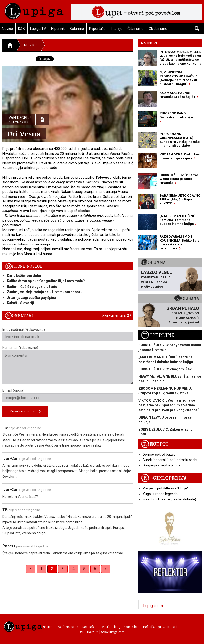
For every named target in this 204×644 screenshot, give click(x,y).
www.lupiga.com (113, 632)
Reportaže (97, 29)
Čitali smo (135, 29)
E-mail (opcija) (68, 395)
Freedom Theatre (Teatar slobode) (169, 499)
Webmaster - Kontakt (77, 627)
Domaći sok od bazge (159, 455)
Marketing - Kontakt (119, 627)
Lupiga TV (38, 29)
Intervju (116, 29)
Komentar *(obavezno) (68, 365)
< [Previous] (31, 569)
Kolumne (77, 29)
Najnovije (151, 43)
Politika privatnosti (160, 627)
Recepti (155, 444)
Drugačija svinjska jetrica (162, 465)
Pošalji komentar (25, 412)
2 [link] (52, 569)
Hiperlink (58, 29)
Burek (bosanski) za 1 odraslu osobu (171, 460)
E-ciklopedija (164, 478)
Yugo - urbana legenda (160, 494)
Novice (31, 45)
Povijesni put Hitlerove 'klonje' (165, 488)
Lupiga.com (153, 606)
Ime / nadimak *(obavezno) (68, 334)
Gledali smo (158, 29)
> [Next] (106, 569)
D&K (21, 29)
